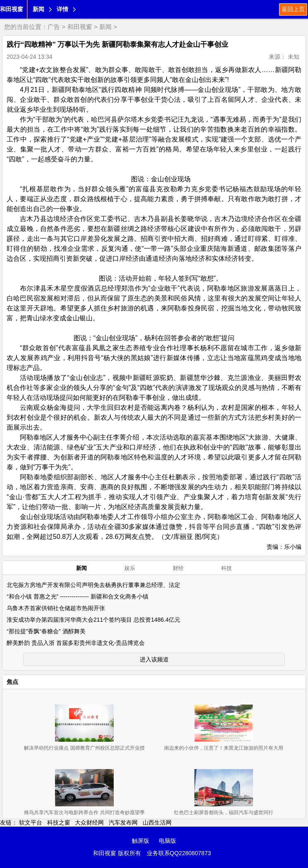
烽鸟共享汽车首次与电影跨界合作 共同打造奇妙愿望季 (84, 813)
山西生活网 (157, 822)
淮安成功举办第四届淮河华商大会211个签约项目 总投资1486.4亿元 (93, 620)
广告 (54, 27)
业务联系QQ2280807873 (179, 853)
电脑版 (167, 841)
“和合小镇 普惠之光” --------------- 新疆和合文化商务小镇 (78, 596)
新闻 (38, 9)
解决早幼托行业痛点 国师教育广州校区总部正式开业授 (84, 748)
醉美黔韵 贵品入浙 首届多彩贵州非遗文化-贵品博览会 (76, 643)
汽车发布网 (123, 822)
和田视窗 (12, 9)
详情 (62, 9)
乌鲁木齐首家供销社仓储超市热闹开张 (56, 608)
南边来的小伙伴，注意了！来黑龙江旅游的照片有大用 (224, 748)
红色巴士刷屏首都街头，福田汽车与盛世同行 (224, 813)
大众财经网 (89, 822)
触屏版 (141, 841)
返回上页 (293, 9)
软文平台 (31, 822)
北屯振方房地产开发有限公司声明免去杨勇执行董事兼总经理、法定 (93, 585)
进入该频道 (154, 659)
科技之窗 (59, 822)
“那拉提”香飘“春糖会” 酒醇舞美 (46, 631)
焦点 (12, 682)
